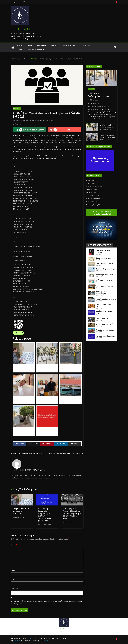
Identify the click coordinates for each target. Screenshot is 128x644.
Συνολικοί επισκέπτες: (93, 199)
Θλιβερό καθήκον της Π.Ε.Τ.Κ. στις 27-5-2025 (66, 453)
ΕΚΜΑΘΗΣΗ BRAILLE (69, 45)
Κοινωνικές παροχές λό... (105, 263)
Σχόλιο (14, 545)
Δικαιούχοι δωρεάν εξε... (105, 275)
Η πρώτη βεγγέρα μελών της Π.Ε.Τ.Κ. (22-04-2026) (108, 136)
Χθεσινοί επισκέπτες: (93, 192)
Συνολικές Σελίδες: (92, 205)
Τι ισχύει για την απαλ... (105, 330)
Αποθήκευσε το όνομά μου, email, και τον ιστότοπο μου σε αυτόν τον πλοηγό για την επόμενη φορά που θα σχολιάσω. (46, 602)
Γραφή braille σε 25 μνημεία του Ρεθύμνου (21, 511)
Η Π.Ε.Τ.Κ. (20, 45)
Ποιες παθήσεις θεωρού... (106, 258)
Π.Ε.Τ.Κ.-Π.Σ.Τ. (23, 29)
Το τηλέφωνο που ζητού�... (103, 251)
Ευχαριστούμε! (86, 45)
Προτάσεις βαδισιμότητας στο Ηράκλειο (98, 96)
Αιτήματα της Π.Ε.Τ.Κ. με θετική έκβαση (30, 50)
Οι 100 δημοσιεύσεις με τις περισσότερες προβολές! (102, 213)
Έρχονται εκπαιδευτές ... (105, 286)
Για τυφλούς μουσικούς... (105, 324)
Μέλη (30, 45)
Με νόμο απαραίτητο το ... (106, 336)
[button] (24, 45)
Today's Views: (91, 183)
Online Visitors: (91, 180)
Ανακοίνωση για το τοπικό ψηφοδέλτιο (26, 453)
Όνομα (14, 570)
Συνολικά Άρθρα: (92, 202)
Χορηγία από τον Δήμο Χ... (106, 318)
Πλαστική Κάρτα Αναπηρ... (106, 269)
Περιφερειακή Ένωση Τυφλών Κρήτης (34, 121)
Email (13, 579)
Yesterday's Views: (92, 189)
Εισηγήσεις (91, 89)
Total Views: (90, 196)
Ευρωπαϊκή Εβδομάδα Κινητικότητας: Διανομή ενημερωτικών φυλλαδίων (44, 515)
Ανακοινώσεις (42, 45)
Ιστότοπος (14, 588)
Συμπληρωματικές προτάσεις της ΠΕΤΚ (106, 126)
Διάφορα (54, 45)
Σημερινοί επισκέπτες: (93, 186)
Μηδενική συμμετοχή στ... (106, 280)
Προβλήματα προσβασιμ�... (101, 293)
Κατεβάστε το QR (18, 333)
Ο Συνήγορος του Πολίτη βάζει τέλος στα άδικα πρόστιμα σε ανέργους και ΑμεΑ (72, 513)
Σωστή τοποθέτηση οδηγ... (106, 299)
